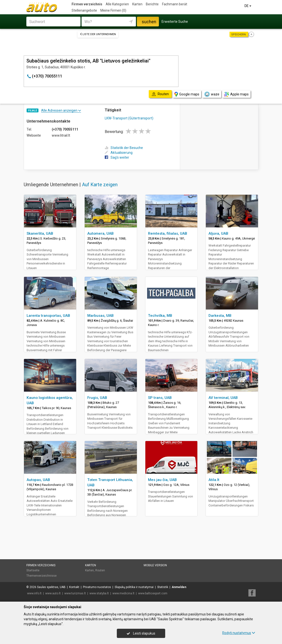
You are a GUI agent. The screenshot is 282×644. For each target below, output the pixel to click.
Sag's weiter (117, 157)
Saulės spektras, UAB (51, 587)
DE (248, 6)
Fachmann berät (175, 4)
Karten (137, 4)
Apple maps (236, 94)
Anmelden (179, 587)
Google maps (187, 94)
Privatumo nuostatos (97, 587)
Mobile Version (155, 565)
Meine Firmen (113, 10)
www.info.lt (34, 593)
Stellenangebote (84, 10)
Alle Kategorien (117, 4)
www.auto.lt (53, 593)
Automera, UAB (100, 233)
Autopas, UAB (38, 480)
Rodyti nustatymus (239, 633)
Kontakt (74, 587)
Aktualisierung (119, 153)
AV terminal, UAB (223, 398)
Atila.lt (214, 480)
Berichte (152, 4)
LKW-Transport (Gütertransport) (129, 118)
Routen (100, 570)
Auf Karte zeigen (100, 185)
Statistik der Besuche (124, 148)
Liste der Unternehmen (98, 34)
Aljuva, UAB (218, 233)
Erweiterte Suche (175, 22)
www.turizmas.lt (75, 593)
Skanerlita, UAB (40, 233)
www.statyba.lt (99, 593)
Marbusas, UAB (100, 316)
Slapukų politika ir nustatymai (134, 587)
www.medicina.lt (123, 593)
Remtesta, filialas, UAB (168, 233)
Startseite (33, 570)
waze (212, 94)
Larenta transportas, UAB (48, 316)
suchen (149, 22)
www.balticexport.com (153, 593)
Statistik (163, 587)
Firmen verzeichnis (87, 4)
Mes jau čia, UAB (162, 480)
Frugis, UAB (97, 398)
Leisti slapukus (141, 633)
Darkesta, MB (220, 316)
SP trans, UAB (160, 398)
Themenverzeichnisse (41, 576)
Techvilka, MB (160, 316)
